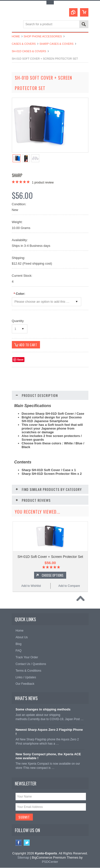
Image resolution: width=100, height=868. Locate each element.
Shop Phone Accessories (43, 36)
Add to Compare (69, 586)
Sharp (17, 175)
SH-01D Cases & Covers (29, 51)
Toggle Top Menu (50, 3)
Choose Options (53, 575)
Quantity (18, 321)
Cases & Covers (24, 44)
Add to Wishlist (31, 586)
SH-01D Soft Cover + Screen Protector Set (50, 557)
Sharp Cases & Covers (57, 44)
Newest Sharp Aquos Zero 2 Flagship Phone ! (49, 732)
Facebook (19, 843)
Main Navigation (16, 25)
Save (20, 360)
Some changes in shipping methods (43, 710)
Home (16, 36)
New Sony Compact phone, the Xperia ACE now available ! (48, 756)
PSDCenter (50, 862)
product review (43, 183)
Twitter (27, 843)
